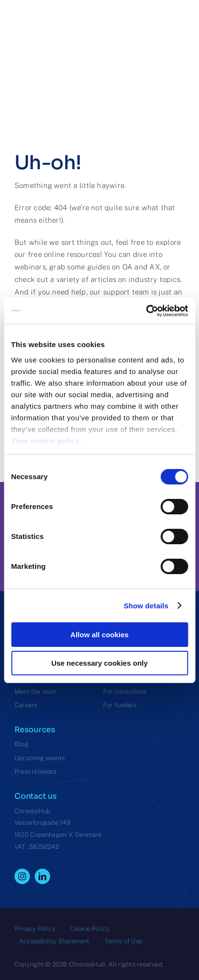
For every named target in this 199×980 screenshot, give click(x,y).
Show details (146, 606)
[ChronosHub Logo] (39, 38)
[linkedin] (42, 876)
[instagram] (22, 876)
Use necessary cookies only (99, 663)
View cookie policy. (48, 441)
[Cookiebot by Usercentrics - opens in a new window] (146, 311)
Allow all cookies (99, 635)
